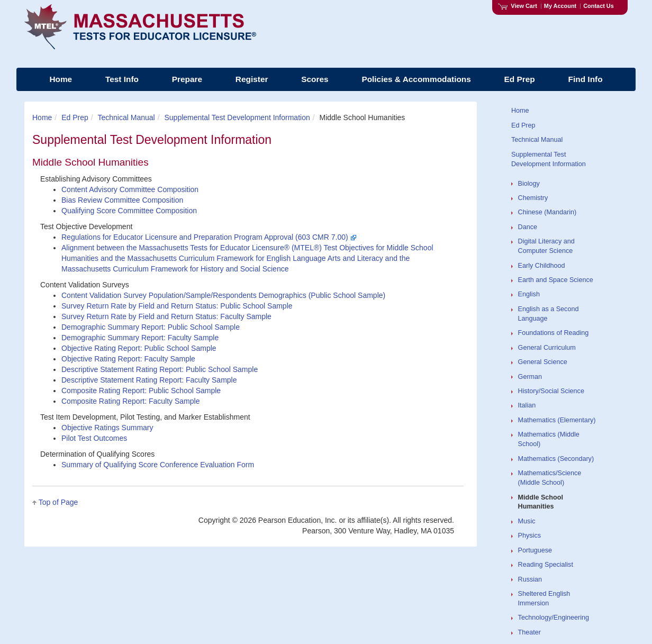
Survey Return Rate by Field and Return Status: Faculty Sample (166, 316)
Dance (528, 227)
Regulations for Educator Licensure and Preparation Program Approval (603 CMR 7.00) (209, 237)
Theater (529, 632)
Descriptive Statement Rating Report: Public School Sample (160, 369)
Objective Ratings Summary (107, 428)
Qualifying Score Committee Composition (129, 211)
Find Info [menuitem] (586, 79)
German (530, 377)
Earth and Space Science (556, 280)
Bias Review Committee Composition (122, 200)
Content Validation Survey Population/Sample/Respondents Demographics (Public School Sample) (223, 295)
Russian (530, 579)
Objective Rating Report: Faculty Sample (128, 359)
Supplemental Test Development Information (237, 117)
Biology (529, 184)
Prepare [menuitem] (187, 79)
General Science (543, 362)
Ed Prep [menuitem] (520, 79)
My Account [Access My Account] (560, 6)
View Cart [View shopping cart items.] (518, 6)
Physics (529, 536)
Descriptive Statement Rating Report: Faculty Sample (149, 380)
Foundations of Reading (554, 333)
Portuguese (535, 550)
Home (42, 117)
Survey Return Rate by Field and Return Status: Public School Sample (177, 306)
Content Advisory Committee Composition (130, 189)
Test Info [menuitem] (122, 79)
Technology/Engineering (554, 618)
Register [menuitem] (252, 79)
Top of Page (58, 502)
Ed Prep (75, 117)
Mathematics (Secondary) (556, 459)
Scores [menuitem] (315, 79)
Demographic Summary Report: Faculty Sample (140, 338)
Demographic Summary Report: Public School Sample (151, 327)
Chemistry (533, 198)
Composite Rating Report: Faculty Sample (130, 401)
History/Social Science (551, 391)
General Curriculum (547, 348)
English (529, 294)
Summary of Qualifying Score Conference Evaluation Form (158, 465)
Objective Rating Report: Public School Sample (139, 348)
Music (527, 521)
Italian (527, 405)
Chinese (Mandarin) (547, 212)
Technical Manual (126, 117)
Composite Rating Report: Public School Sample (141, 391)
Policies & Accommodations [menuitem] (416, 79)
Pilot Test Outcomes (94, 438)
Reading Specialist (546, 565)
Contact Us (599, 6)
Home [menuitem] (61, 79)
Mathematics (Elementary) (557, 420)
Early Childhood (542, 266)
